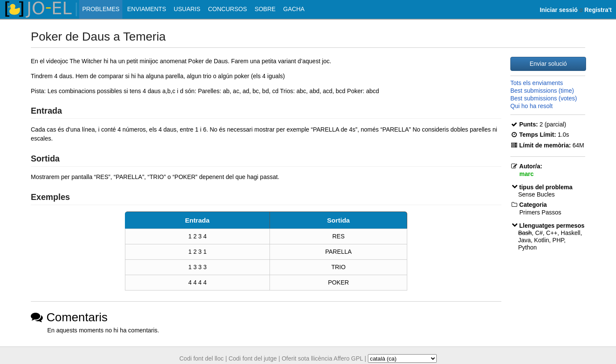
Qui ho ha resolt (532, 106)
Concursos (227, 9)
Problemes (101, 9)
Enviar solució (548, 64)
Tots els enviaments (537, 83)
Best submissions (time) (542, 91)
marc (526, 174)
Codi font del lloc (201, 358)
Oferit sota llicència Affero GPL (322, 358)
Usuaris (187, 9)
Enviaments (147, 9)
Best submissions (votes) (544, 98)
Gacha (294, 9)
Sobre (265, 9)
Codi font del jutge (253, 358)
